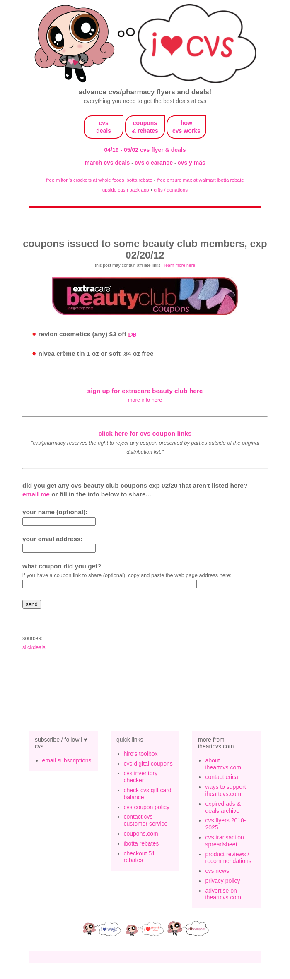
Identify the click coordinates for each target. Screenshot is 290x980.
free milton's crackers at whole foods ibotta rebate (99, 180)
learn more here (180, 265)
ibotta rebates (141, 845)
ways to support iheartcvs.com (225, 792)
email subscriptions (67, 762)
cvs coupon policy (147, 808)
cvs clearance (155, 163)
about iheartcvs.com (223, 765)
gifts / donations (171, 190)
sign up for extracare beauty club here (145, 391)
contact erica (221, 778)
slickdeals (34, 648)
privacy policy (222, 882)
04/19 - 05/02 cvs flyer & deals (145, 150)
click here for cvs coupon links (145, 433)
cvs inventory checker (141, 778)
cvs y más (192, 163)
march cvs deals (108, 163)
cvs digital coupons (148, 765)
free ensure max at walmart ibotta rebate (200, 180)
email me (36, 494)
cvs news (217, 872)
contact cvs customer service (146, 821)
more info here (145, 400)
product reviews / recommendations (228, 859)
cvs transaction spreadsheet (224, 842)
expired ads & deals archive (223, 809)
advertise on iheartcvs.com (223, 895)
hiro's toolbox (141, 755)
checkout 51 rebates (140, 858)
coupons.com (141, 835)
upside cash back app (126, 190)
